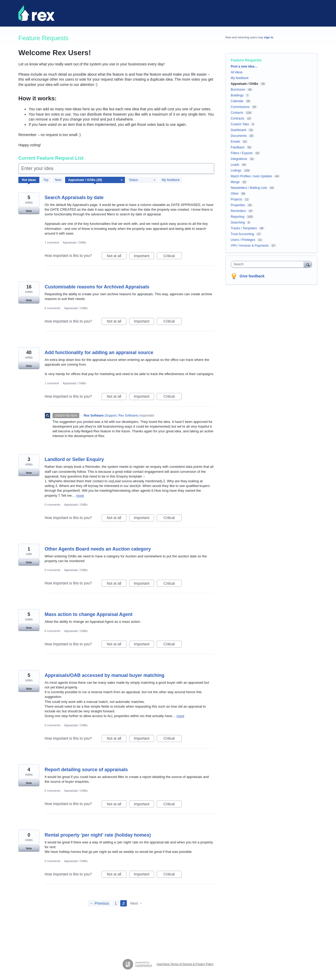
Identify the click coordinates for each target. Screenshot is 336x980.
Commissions (240, 107)
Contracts (237, 118)
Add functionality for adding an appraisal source (99, 352)
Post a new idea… (244, 66)
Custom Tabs (240, 124)
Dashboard (238, 130)
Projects (236, 199)
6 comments (52, 308)
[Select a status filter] (142, 180)
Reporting (238, 217)
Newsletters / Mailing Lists (249, 188)
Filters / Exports (242, 153)
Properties (238, 205)
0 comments (52, 505)
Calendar (237, 101)
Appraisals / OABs (74, 242)
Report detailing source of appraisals (86, 770)
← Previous (99, 903)
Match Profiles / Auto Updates (251, 176)
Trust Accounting (242, 234)
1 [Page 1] (116, 903)
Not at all (117, 257)
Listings (236, 170)
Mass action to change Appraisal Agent (89, 614)
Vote (29, 211)
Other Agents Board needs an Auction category (98, 549)
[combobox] (269, 264)
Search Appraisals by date (74, 198)
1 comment (52, 242)
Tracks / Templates (244, 228)
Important (144, 257)
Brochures (238, 90)
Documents (239, 136)
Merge (235, 182)
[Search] (308, 264)
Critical (173, 257)
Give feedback (252, 276)
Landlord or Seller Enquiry (74, 459)
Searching (238, 222)
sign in (269, 37)
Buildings (237, 95)
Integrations (239, 159)
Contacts (237, 113)
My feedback (171, 180)
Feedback (238, 147)
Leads (235, 165)
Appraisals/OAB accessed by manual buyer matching (104, 675)
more (80, 496)
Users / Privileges (243, 240)
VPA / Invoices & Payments (250, 246)
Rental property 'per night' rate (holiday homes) (98, 835)
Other (235, 194)
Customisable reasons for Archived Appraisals (97, 287)
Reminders (238, 211)
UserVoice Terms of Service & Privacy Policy (185, 964)
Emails (235, 142)
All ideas (237, 72)
